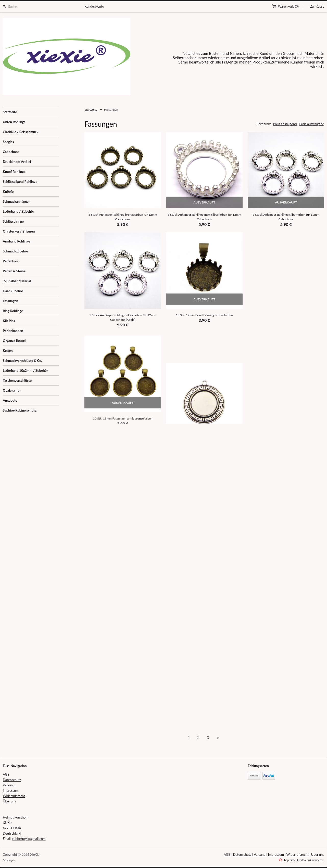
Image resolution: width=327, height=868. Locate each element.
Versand (9, 785)
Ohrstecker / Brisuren (19, 231)
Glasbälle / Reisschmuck (21, 132)
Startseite (10, 112)
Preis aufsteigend (312, 124)
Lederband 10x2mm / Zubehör (25, 371)
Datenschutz (12, 780)
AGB (6, 774)
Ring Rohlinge (13, 311)
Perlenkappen (13, 331)
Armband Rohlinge (16, 241)
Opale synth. (12, 390)
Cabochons (11, 152)
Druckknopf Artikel (17, 162)
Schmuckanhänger (16, 201)
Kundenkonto (94, 6)
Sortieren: (264, 124)
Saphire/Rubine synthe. (20, 410)
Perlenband (11, 261)
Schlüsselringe (13, 221)
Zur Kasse (317, 6)
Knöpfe (8, 192)
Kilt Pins (9, 321)
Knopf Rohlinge (14, 172)
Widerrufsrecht (14, 796)
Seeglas (8, 142)
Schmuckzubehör (15, 251)
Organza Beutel (14, 341)
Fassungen (10, 301)
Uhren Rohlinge (14, 122)
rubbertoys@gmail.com (29, 839)
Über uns (9, 801)
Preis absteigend (285, 124)
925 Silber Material (17, 281)
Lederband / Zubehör (18, 211)
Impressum (11, 790)
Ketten (8, 351)
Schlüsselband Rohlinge (20, 182)
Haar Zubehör (13, 291)
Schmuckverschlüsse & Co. (22, 361)
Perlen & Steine (14, 271)
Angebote (10, 400)
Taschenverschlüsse (17, 380)
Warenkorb (288, 6)
